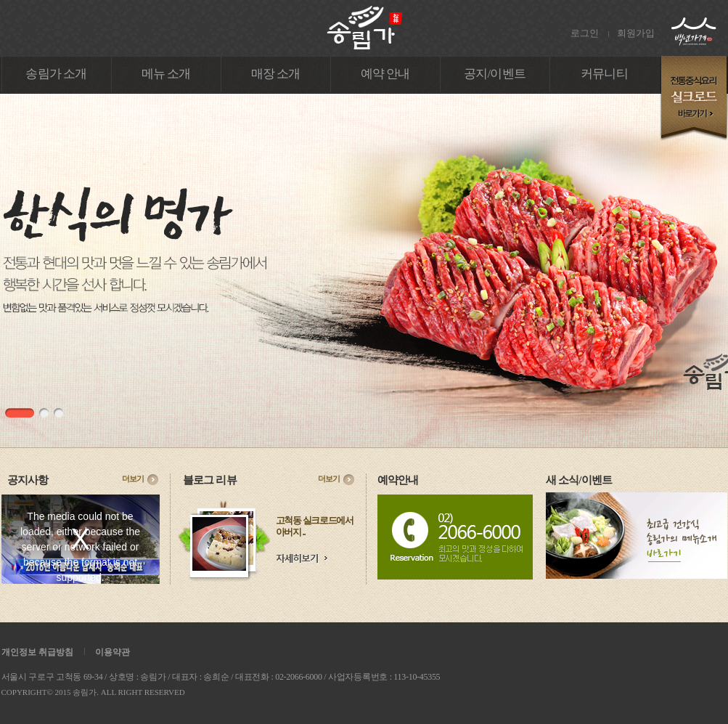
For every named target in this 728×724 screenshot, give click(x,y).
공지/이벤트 (495, 74)
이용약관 (113, 652)
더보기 (133, 479)
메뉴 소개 (166, 74)
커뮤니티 (604, 74)
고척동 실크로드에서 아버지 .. (315, 526)
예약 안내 (385, 74)
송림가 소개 (56, 74)
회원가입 (636, 33)
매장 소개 (276, 74)
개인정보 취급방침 (37, 652)
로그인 (585, 33)
